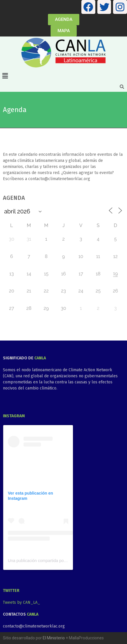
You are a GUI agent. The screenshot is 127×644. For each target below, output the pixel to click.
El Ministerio (54, 638)
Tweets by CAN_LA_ (22, 602)
